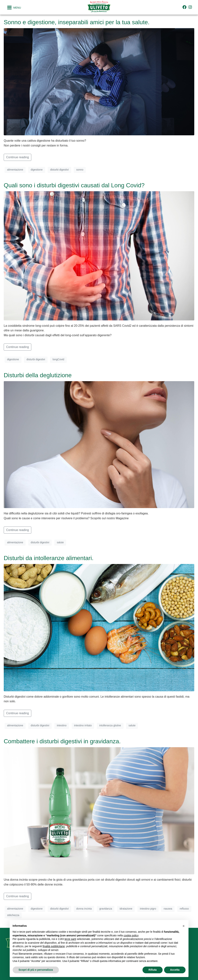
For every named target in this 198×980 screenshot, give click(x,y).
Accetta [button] (175, 970)
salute (60, 542)
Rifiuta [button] (153, 970)
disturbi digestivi (59, 170)
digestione (37, 170)
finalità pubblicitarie (54, 946)
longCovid (58, 359)
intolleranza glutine (110, 725)
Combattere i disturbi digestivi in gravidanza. (62, 741)
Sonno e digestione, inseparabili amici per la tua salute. (77, 22)
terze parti (70, 939)
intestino (62, 725)
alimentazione (15, 170)
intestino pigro (148, 909)
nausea (168, 909)
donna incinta (84, 909)
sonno (80, 170)
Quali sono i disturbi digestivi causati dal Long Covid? (74, 185)
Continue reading (18, 157)
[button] (184, 926)
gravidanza (106, 909)
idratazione (126, 909)
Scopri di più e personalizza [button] (36, 970)
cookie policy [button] (131, 935)
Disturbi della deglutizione (38, 375)
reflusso (184, 909)
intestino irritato (83, 725)
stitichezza (13, 915)
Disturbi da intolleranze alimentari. (49, 558)
